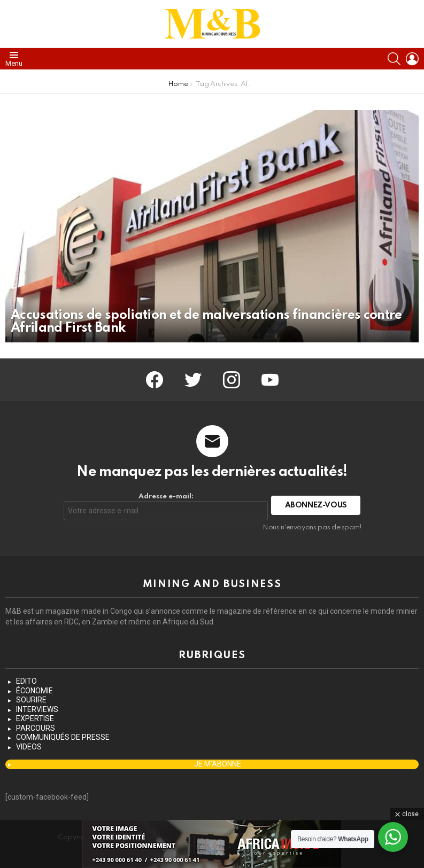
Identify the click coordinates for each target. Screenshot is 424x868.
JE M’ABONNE (218, 764)
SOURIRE (31, 700)
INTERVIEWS (37, 709)
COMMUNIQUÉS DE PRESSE (63, 737)
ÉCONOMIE (34, 691)
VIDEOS (29, 747)
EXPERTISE (35, 718)
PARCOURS (36, 728)
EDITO (26, 681)
